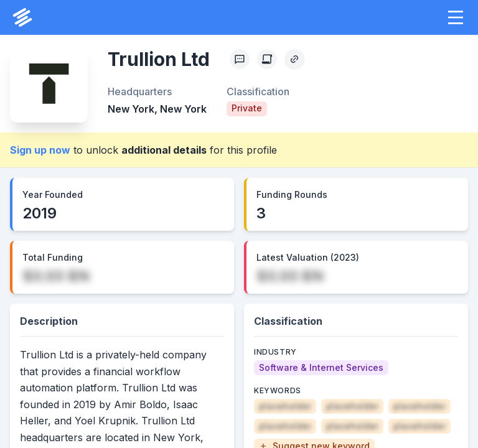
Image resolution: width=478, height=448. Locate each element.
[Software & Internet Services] (321, 368)
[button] (456, 17)
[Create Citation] (267, 59)
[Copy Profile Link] (294, 59)
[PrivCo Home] (22, 17)
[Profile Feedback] (240, 59)
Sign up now (40, 150)
